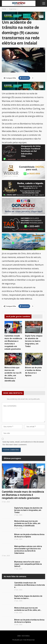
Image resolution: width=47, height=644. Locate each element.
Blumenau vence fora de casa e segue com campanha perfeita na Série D (28, 564)
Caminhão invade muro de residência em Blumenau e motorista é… (30, 585)
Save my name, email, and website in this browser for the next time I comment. (23, 443)
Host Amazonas (29, 640)
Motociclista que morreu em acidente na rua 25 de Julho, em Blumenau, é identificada (27, 523)
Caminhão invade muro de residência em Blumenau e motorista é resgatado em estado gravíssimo (23, 495)
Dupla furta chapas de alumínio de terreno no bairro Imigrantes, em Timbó (28, 510)
